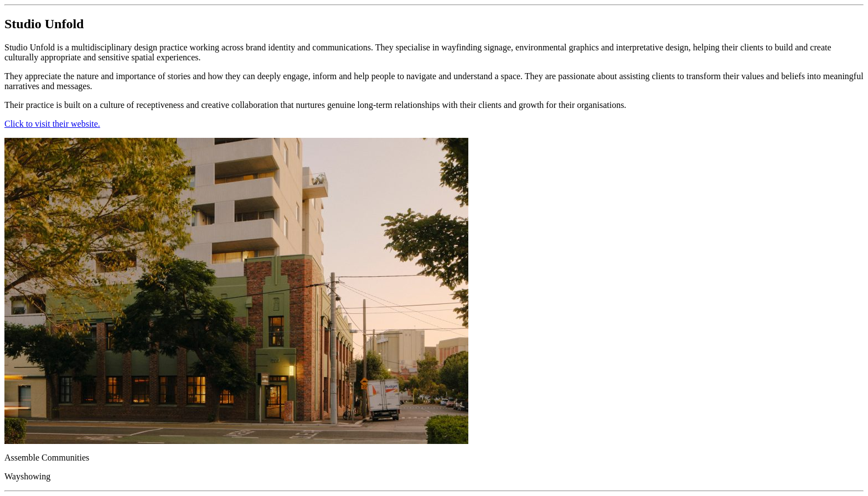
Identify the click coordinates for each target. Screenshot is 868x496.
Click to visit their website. (52, 124)
